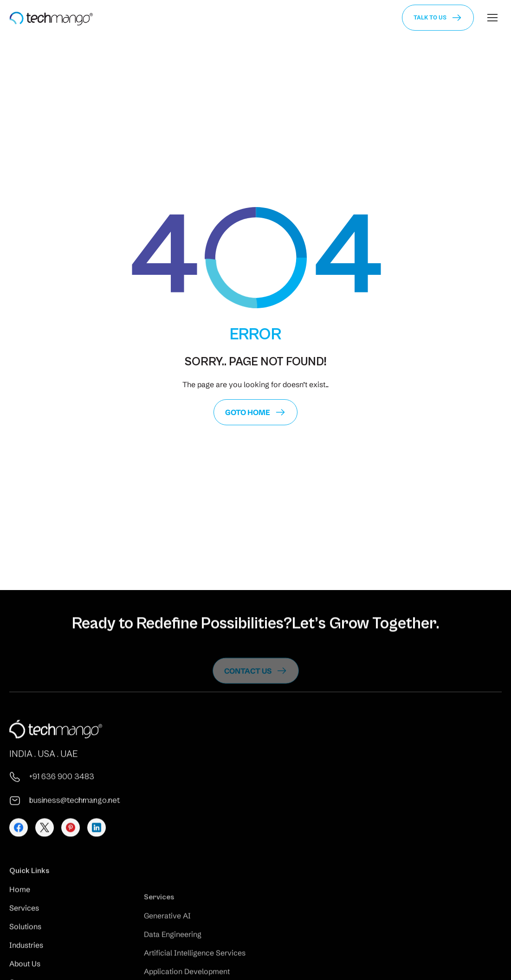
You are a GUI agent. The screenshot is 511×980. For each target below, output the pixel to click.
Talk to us (430, 17)
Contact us (248, 681)
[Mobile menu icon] (492, 18)
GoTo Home (248, 412)
